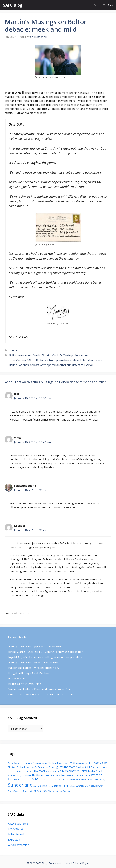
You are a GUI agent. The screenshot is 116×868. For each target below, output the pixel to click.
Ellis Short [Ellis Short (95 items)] (12, 767)
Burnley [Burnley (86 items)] (28, 763)
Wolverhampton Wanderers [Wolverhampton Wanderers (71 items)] (61, 791)
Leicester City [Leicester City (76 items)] (28, 771)
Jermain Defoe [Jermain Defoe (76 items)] (101, 767)
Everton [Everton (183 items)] (30, 767)
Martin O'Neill (42, 355)
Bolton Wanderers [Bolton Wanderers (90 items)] (16, 763)
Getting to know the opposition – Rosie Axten (36, 646)
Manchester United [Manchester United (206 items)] (76, 771)
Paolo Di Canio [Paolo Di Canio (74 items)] (73, 775)
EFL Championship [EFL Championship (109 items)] (78, 763)
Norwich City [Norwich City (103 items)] (61, 775)
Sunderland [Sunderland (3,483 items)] (20, 785)
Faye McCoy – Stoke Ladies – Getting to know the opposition (45, 657)
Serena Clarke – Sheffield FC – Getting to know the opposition (45, 652)
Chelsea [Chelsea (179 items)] (52, 763)
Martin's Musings (63, 355)
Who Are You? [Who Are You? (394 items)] (39, 791)
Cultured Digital (81, 863)
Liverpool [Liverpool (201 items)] (39, 771)
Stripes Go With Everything (24, 684)
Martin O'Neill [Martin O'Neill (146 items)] (95, 771)
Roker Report (16, 834)
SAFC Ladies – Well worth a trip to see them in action (40, 694)
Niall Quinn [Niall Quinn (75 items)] (50, 775)
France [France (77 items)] (45, 767)
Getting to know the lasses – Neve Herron (33, 662)
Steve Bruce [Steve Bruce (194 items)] (88, 780)
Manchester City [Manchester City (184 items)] (55, 771)
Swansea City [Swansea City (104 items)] (82, 786)
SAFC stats (14, 840)
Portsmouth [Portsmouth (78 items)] (85, 775)
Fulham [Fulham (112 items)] (52, 767)
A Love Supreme (18, 824)
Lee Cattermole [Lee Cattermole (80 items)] (15, 771)
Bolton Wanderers (20, 355)
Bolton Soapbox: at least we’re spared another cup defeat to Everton (51, 365)
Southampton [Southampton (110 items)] (74, 780)
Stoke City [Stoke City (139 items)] (100, 780)
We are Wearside (18, 845)
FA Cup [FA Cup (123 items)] (38, 767)
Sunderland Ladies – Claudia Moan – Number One (39, 689)
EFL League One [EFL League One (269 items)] (97, 763)
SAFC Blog (13, 5)
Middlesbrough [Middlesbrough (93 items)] (15, 775)
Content (14, 350)
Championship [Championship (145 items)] (40, 763)
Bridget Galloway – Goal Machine (29, 673)
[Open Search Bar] (96, 5)
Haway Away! (16, 678)
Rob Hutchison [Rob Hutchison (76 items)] (24, 780)
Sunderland (82, 355)
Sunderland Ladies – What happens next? (34, 668)
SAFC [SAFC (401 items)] (35, 779)
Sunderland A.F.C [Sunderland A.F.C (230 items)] (43, 786)
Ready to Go (15, 829)
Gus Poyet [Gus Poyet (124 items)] (81, 767)
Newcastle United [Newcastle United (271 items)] (33, 775)
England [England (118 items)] (21, 767)
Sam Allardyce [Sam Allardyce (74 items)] (61, 780)
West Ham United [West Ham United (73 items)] (22, 791)
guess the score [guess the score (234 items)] (66, 767)
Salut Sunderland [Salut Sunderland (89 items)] (46, 780)
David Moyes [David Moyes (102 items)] (63, 763)
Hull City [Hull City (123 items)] (90, 767)
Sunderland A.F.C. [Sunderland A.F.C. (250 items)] (64, 786)
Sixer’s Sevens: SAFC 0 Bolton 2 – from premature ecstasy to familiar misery (56, 360)
